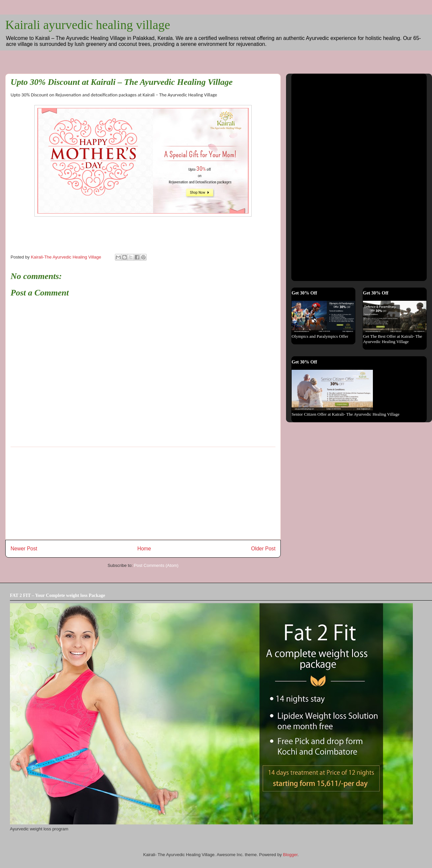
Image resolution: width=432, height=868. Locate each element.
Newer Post (24, 549)
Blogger (290, 855)
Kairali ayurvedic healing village (88, 25)
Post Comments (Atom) (156, 565)
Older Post (263, 549)
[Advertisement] (143, 493)
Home (144, 549)
